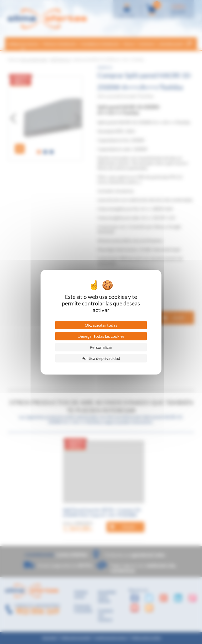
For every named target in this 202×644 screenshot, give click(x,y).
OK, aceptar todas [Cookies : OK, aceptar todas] (101, 325)
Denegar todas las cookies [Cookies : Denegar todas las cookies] (101, 336)
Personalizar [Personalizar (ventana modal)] (101, 347)
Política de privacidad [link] (101, 358)
